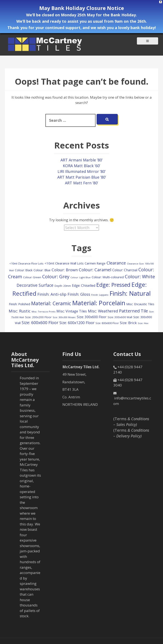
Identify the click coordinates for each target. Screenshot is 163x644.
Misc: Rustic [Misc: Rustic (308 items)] (20, 311)
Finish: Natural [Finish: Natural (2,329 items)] (130, 293)
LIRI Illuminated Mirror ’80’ (81, 171)
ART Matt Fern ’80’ (81, 183)
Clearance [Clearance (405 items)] (116, 263)
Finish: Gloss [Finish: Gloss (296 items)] (79, 294)
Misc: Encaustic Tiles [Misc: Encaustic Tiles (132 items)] (140, 304)
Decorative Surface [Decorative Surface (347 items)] (35, 285)
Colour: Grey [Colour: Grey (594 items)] (56, 276)
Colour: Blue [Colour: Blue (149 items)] (42, 270)
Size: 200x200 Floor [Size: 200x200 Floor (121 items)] (38, 317)
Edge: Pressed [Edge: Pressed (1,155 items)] (113, 285)
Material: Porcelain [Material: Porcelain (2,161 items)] (99, 303)
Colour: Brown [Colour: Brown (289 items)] (65, 270)
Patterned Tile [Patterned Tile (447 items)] (133, 311)
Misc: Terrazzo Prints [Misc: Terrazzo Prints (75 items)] (44, 311)
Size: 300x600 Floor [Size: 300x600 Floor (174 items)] (92, 317)
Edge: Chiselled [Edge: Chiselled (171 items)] (84, 286)
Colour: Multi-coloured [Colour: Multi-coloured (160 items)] (108, 277)
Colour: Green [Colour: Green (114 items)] (32, 277)
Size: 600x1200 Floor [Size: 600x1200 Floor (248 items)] (77, 323)
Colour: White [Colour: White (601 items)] (140, 276)
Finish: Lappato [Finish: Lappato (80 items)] (100, 295)
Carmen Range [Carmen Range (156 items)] (95, 263)
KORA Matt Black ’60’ (81, 166)
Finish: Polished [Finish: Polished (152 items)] (20, 304)
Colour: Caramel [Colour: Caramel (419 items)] (95, 270)
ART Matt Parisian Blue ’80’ (82, 177)
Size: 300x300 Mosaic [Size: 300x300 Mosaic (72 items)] (64, 317)
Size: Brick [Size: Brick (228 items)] (128, 323)
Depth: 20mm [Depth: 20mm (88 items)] (63, 286)
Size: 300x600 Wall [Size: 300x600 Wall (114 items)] (120, 317)
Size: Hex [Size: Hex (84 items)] (143, 323)
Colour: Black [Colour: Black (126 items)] (24, 270)
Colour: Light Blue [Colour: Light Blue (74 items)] (81, 277)
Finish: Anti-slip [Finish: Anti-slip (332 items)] (52, 294)
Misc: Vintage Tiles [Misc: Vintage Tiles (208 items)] (72, 311)
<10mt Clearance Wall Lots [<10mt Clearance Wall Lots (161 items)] (64, 263)
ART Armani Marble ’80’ (81, 160)
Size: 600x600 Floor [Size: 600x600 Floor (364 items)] (40, 323)
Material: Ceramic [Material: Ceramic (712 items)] (51, 303)
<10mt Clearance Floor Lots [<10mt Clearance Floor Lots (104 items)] (26, 263)
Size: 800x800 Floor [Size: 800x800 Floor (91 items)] (107, 323)
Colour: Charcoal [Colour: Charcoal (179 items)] (125, 270)
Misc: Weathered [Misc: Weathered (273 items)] (103, 311)
